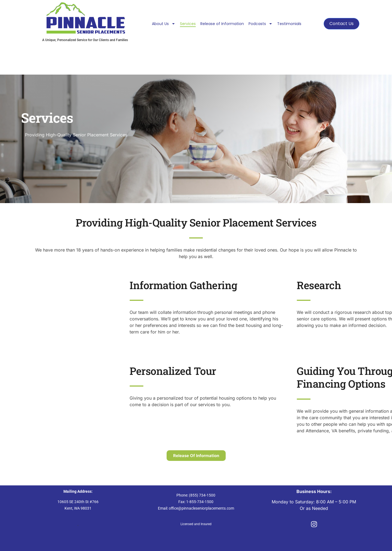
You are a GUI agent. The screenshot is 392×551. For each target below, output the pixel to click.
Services (188, 24)
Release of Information (222, 24)
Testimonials (289, 24)
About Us (164, 24)
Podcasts (261, 24)
